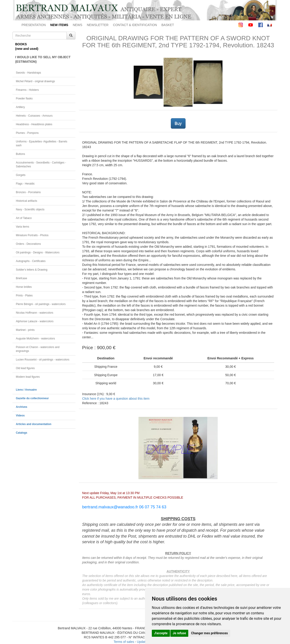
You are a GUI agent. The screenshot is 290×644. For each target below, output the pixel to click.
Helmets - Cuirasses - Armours (34, 116)
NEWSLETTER (98, 25)
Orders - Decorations (28, 244)
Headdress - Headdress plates (34, 124)
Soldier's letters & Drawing (32, 270)
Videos (20, 416)
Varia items (23, 227)
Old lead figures (25, 368)
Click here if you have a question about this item (116, 399)
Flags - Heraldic (25, 184)
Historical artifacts (27, 201)
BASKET (168, 25)
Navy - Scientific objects (30, 209)
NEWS (77, 25)
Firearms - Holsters (27, 90)
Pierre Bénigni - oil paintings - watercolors (41, 304)
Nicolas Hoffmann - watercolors (35, 313)
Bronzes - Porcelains (28, 192)
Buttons (20, 154)
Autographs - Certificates (31, 261)
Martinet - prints (25, 330)
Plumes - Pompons (27, 133)
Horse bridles (24, 287)
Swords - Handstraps (28, 73)
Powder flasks (24, 99)
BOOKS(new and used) (27, 46)
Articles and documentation (34, 424)
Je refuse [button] (179, 633)
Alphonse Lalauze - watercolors (35, 321)
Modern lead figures (28, 377)
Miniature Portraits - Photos (32, 235)
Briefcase (22, 278)
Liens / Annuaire (26, 390)
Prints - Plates (24, 296)
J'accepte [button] (161, 633)
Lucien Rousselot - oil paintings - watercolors (43, 360)
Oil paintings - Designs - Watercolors (38, 252)
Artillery (20, 107)
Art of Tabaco (24, 218)
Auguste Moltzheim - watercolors (35, 339)
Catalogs (22, 433)
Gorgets (21, 175)
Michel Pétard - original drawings (35, 81)
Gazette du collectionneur (32, 398)
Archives (22, 407)
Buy (178, 123)
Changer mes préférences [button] (210, 633)
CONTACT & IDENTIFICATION (135, 25)
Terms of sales (124, 642)
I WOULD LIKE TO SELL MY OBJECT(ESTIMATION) (43, 59)
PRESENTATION (34, 25)
